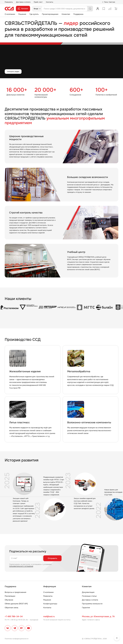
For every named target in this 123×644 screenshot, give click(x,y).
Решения (22, 14)
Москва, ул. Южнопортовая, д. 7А (98, 616)
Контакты (50, 2)
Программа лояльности (92, 604)
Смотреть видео (13, 72)
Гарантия (86, 608)
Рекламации (10, 596)
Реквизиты (9, 2)
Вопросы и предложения (15, 592)
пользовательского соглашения (21, 566)
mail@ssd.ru (49, 616)
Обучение (9, 600)
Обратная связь (11, 608)
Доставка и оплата (23, 2)
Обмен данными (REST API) (16, 604)
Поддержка (78, 14)
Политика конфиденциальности (17, 639)
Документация (88, 592)
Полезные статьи (89, 596)
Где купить (34, 14)
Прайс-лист (38, 2)
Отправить (52, 558)
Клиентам (66, 14)
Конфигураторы (50, 604)
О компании (10, 14)
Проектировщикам (50, 14)
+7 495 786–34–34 (14, 616)
